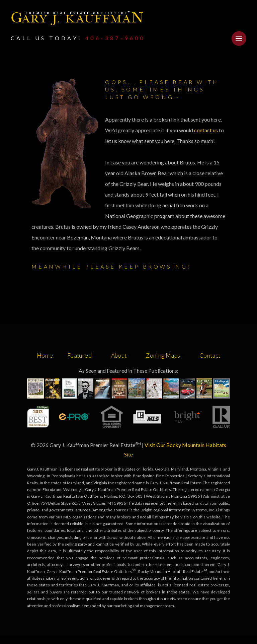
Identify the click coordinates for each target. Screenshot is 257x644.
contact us (206, 130)
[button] (239, 39)
